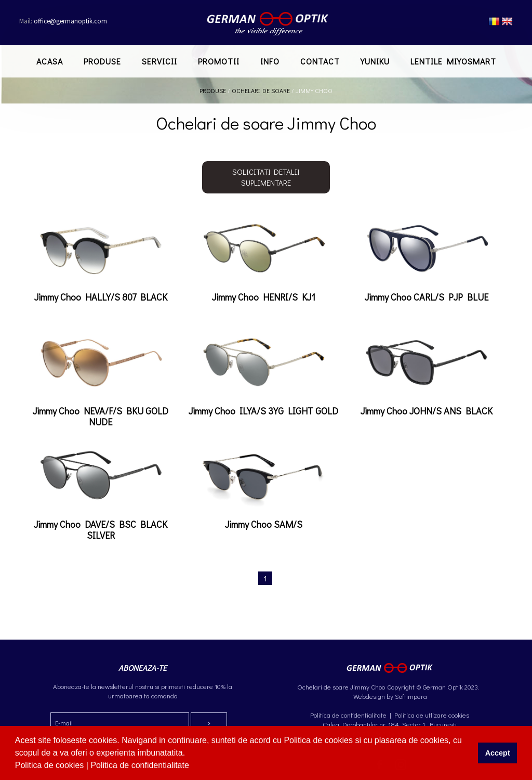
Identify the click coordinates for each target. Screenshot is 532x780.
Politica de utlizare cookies (432, 715)
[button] (193, 766)
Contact (320, 61)
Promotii (219, 61)
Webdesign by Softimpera (389, 696)
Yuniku (375, 61)
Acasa (50, 61)
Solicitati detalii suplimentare (266, 177)
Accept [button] (498, 753)
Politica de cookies (51, 765)
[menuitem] (50, 61)
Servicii (159, 61)
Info (270, 61)
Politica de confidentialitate (141, 765)
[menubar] (266, 61)
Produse (102, 61)
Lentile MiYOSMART (453, 61)
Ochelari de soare (261, 90)
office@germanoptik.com (63, 21)
